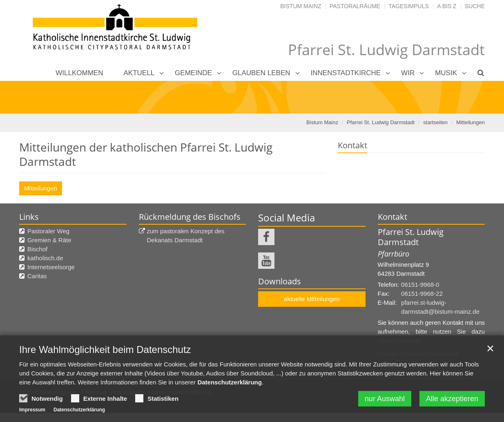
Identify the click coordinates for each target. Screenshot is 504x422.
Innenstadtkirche (346, 73)
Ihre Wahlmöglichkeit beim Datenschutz (105, 349)
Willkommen (79, 73)
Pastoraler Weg (48, 231)
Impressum (32, 410)
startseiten (435, 122)
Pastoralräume (355, 6)
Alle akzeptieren (452, 399)
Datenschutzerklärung (230, 382)
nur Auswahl (385, 399)
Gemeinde (193, 73)
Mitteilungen (471, 122)
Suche (475, 6)
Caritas (37, 276)
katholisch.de (45, 258)
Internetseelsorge (51, 267)
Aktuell (139, 73)
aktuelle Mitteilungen (312, 299)
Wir (408, 73)
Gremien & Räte (49, 240)
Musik (446, 73)
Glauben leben (261, 73)
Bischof (37, 249)
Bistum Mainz (301, 6)
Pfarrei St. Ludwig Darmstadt (381, 122)
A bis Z (447, 6)
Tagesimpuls (409, 6)
